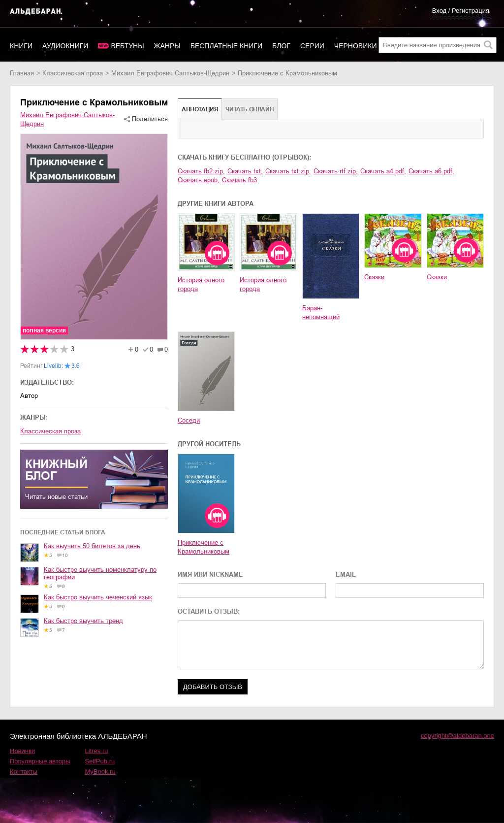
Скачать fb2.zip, (201, 171)
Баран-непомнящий (321, 313)
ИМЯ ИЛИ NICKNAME (210, 575)
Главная (22, 73)
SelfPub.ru (100, 761)
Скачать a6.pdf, (431, 171)
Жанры (167, 46)
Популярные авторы (40, 761)
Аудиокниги (65, 46)
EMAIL (346, 575)
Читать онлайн (250, 109)
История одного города (201, 284)
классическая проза (73, 73)
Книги (21, 46)
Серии (312, 46)
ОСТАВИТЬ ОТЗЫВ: (209, 611)
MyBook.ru (100, 772)
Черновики (356, 46)
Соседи (189, 420)
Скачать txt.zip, (288, 171)
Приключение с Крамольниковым (204, 547)
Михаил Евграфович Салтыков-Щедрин (170, 73)
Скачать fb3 (239, 180)
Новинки (22, 751)
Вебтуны (127, 46)
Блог (281, 46)
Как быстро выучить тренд (83, 621)
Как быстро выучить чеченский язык (98, 597)
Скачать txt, (245, 171)
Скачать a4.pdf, (383, 171)
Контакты (24, 772)
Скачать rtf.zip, (336, 171)
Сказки (374, 277)
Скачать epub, (199, 180)
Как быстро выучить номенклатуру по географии (100, 573)
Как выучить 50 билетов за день (92, 546)
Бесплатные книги (226, 46)
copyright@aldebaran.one (457, 736)
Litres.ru (97, 751)
